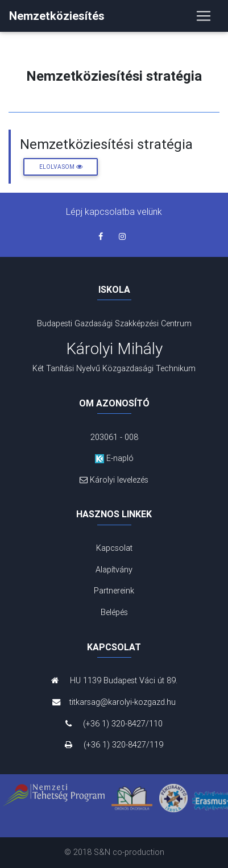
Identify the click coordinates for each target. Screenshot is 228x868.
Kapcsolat (114, 548)
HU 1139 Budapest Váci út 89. (114, 680)
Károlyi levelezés (114, 480)
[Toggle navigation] (204, 16)
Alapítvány (114, 570)
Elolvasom (61, 167)
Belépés (114, 612)
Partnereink (114, 591)
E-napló (114, 458)
